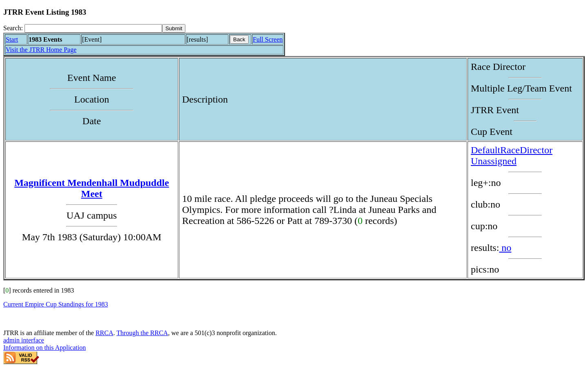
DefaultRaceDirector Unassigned (512, 155)
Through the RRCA (142, 333)
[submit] (174, 28)
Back (239, 39)
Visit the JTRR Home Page (41, 50)
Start (12, 39)
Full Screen (268, 39)
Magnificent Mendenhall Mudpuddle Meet (92, 188)
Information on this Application (45, 348)
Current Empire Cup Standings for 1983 (56, 304)
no (505, 248)
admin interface (24, 340)
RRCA (105, 333)
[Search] (93, 28)
